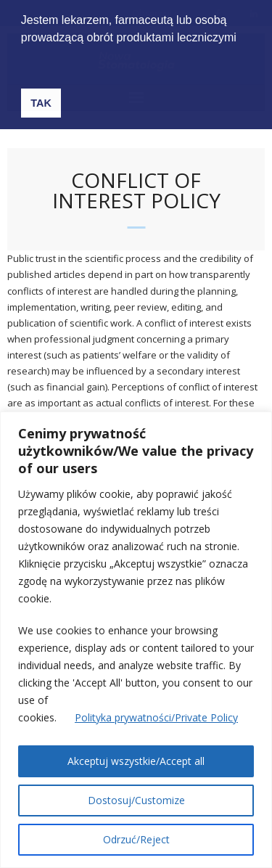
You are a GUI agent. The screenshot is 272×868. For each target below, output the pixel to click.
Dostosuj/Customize (136, 800)
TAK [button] (41, 103)
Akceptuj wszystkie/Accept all (136, 761)
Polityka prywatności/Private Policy (156, 717)
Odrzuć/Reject (136, 839)
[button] (36, 57)
